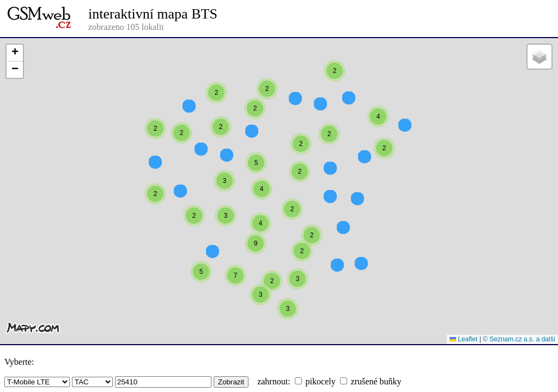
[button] (378, 136)
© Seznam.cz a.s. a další (519, 339)
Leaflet (463, 339)
